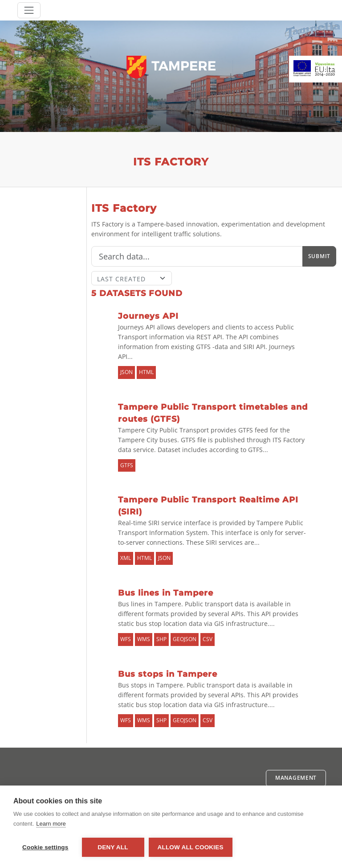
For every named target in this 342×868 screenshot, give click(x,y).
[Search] (197, 256)
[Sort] (132, 278)
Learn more (51, 824)
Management (296, 778)
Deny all (113, 847)
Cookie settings (45, 847)
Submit (319, 256)
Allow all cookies (191, 847)
